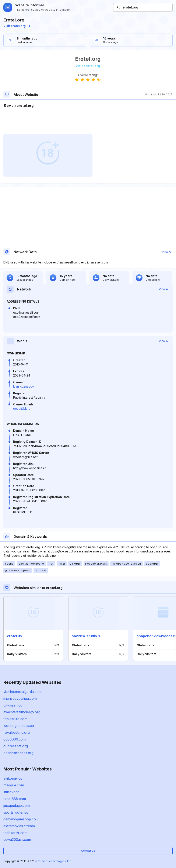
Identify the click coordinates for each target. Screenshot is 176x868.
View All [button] (167, 252)
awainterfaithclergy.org (22, 712)
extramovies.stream (19, 826)
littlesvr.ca (11, 792)
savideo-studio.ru (87, 636)
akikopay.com (14, 778)
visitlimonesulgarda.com (22, 692)
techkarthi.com (15, 833)
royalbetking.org (17, 732)
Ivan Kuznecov (24, 386)
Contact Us (88, 851)
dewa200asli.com (17, 840)
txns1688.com (15, 799)
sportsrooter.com (17, 812)
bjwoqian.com (14, 705)
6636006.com (15, 739)
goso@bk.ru (22, 409)
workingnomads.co (19, 726)
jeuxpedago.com (17, 806)
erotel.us (14, 636)
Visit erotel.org (17, 26)
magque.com (14, 785)
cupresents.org (16, 746)
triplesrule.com (15, 719)
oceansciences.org (18, 753)
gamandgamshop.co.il (21, 819)
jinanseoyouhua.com (20, 698)
